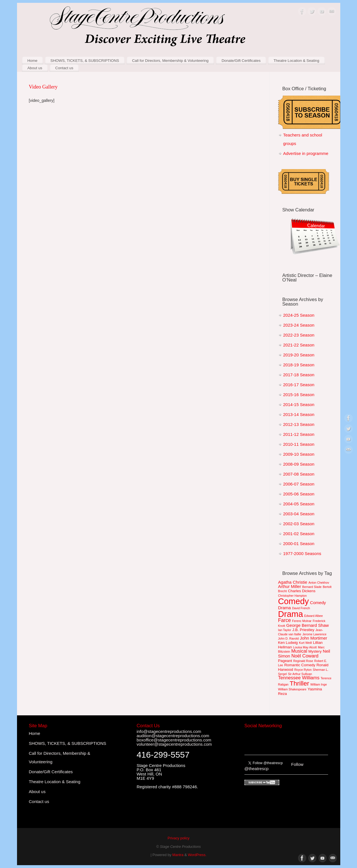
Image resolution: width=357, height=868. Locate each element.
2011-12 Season (299, 434)
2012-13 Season (299, 424)
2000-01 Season (299, 544)
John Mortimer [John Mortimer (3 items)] (314, 638)
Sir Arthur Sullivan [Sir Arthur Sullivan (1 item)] (300, 674)
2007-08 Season (299, 474)
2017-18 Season (299, 375)
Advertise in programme (306, 153)
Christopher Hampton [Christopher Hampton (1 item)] (292, 596)
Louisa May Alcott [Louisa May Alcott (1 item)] (305, 647)
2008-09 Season (299, 464)
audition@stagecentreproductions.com (173, 736)
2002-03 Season (299, 524)
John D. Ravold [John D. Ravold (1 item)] (289, 638)
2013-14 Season (299, 414)
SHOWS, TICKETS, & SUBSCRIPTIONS (85, 61)
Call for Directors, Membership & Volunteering (170, 61)
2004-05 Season (299, 504)
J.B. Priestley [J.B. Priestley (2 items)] (303, 630)
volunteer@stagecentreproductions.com (174, 744)
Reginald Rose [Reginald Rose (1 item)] (303, 661)
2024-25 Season (299, 315)
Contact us (64, 68)
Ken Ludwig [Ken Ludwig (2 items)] (288, 643)
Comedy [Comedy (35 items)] (294, 601)
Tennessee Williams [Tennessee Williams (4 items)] (299, 678)
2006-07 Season (299, 484)
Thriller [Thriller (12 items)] (299, 683)
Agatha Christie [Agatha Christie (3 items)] (293, 582)
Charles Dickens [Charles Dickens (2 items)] (302, 591)
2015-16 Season (299, 395)
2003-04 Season (299, 514)
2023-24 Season (299, 325)
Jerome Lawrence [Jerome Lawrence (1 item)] (314, 634)
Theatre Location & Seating (296, 61)
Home (32, 61)
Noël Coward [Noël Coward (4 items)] (305, 656)
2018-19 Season (299, 365)
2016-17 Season (299, 385)
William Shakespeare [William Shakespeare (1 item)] (292, 689)
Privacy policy (178, 838)
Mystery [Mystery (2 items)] (315, 651)
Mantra (178, 855)
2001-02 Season (299, 534)
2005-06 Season (299, 494)
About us (35, 68)
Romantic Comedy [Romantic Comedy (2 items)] (300, 665)
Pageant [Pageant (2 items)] (285, 661)
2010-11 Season (299, 444)
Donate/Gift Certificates (241, 61)
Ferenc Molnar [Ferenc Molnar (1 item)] (302, 621)
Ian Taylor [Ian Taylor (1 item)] (285, 630)
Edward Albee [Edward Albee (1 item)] (314, 616)
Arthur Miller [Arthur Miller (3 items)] (290, 586)
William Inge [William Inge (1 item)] (319, 684)
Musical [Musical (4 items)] (299, 651)
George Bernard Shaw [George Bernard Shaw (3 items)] (308, 625)
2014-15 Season (299, 404)
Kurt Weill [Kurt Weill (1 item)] (305, 643)
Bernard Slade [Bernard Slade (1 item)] (312, 587)
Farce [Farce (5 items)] (285, 620)
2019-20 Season (299, 355)
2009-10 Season (299, 454)
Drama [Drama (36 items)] (291, 614)
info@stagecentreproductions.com (169, 731)
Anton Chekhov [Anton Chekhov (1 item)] (319, 583)
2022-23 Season (299, 335)
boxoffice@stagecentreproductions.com (174, 740)
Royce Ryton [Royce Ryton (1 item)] (303, 670)
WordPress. (197, 855)
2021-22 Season (299, 345)
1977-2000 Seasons (302, 553)
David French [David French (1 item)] (301, 608)
